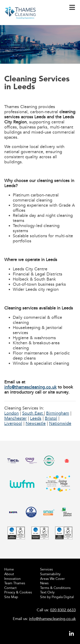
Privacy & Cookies (18, 592)
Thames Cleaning (20, 20)
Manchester (15, 418)
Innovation (12, 579)
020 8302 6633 (63, 610)
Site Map (11, 597)
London (12, 413)
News (44, 583)
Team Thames (15, 583)
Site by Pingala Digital (57, 597)
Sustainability (50, 574)
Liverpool (13, 423)
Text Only (47, 592)
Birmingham (58, 413)
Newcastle (36, 423)
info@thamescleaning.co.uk (30, 387)
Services (47, 569)
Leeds (36, 418)
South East (33, 413)
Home (9, 569)
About (9, 574)
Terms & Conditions (55, 588)
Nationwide (60, 423)
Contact (10, 588)
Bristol (51, 418)
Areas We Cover (52, 579)
